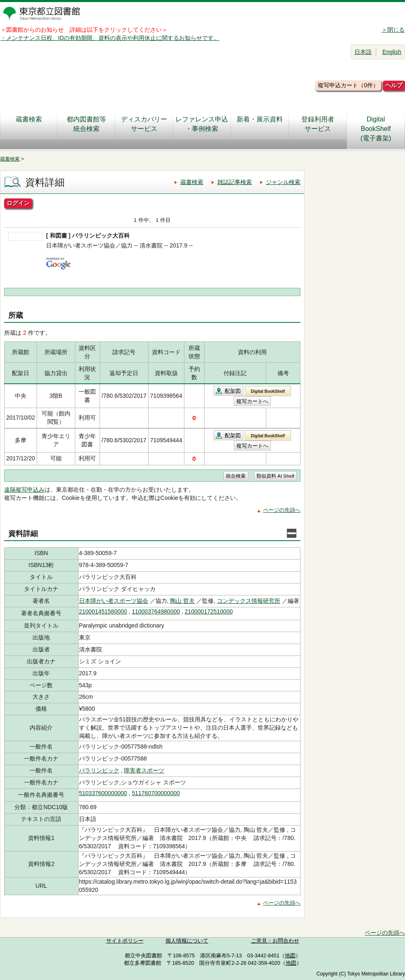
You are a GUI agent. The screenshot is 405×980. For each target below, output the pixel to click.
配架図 (233, 391)
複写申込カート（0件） (348, 85)
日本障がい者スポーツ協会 (114, 601)
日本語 (363, 52)
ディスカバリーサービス (144, 124)
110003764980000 (156, 611)
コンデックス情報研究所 (249, 601)
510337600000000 (103, 793)
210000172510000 (209, 611)
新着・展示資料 (260, 124)
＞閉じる (393, 30)
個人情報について (187, 941)
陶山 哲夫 (182, 601)
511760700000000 (156, 793)
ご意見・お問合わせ (275, 941)
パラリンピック (99, 770)
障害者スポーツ (144, 770)
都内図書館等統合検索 (86, 124)
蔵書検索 (29, 124)
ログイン (18, 203)
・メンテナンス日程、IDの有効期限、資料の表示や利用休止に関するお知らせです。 (110, 38)
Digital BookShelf (268, 391)
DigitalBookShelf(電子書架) (376, 129)
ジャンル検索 (283, 182)
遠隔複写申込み (24, 490)
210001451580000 (103, 611)
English (392, 52)
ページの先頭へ (282, 510)
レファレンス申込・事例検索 (202, 124)
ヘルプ (394, 85)
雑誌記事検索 (235, 182)
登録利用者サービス (318, 124)
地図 (290, 956)
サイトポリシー (125, 941)
